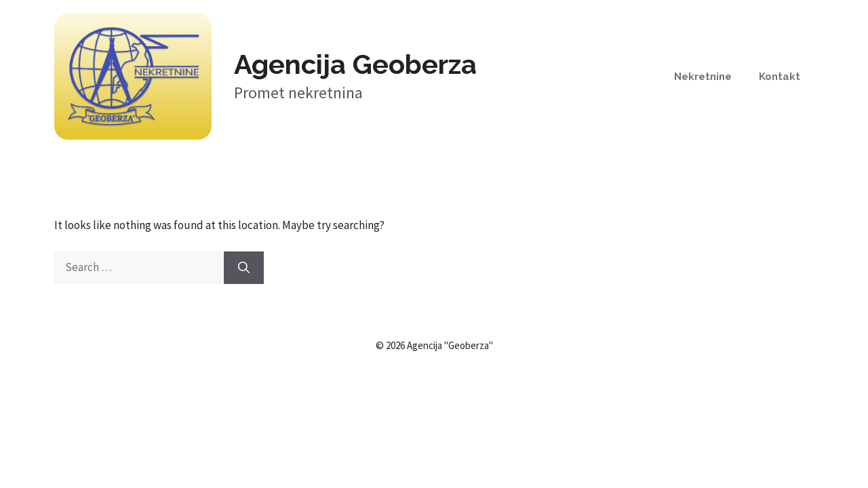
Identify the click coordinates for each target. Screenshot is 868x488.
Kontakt (780, 77)
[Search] (244, 268)
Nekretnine (703, 77)
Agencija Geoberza (355, 64)
